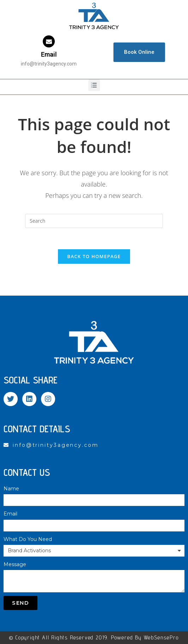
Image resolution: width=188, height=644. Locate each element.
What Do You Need (28, 539)
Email (49, 54)
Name (11, 489)
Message (15, 564)
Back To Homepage (94, 256)
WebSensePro (161, 637)
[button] (139, 52)
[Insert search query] (94, 221)
